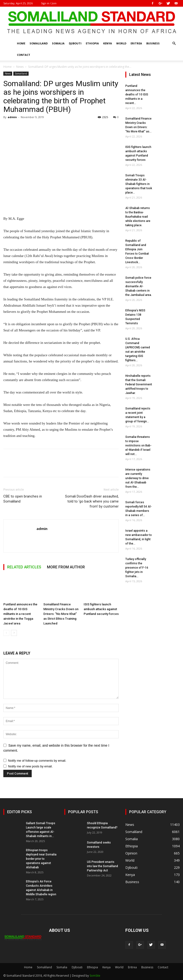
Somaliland (39, 43)
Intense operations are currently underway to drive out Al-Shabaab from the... (138, 478)
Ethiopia (92, 43)
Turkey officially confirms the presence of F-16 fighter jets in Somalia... (137, 568)
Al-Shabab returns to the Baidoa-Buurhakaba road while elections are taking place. (138, 217)
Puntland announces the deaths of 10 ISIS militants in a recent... (137, 94)
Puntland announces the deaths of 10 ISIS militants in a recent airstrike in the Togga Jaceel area (20, 614)
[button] (174, 44)
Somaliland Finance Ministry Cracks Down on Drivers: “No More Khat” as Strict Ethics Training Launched (61, 614)
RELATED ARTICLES (24, 567)
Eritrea (136, 43)
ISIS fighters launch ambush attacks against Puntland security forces (101, 609)
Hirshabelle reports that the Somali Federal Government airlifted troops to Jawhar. (139, 384)
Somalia (58, 43)
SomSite (95, 976)
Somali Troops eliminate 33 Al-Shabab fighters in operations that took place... (139, 184)
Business (153, 43)
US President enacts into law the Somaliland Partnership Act (102, 866)
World (121, 43)
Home (21, 43)
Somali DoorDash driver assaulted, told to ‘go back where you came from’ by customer (92, 501)
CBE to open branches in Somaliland (23, 499)
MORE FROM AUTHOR (66, 567)
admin (12, 117)
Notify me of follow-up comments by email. (37, 761)
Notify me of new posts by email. (30, 766)
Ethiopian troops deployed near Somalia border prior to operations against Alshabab (41, 859)
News (20, 67)
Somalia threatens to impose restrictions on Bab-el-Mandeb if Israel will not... (138, 445)
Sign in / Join (49, 3)
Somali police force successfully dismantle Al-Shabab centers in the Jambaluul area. (139, 286)
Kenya (108, 43)
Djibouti (75, 43)
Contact (24, 55)
